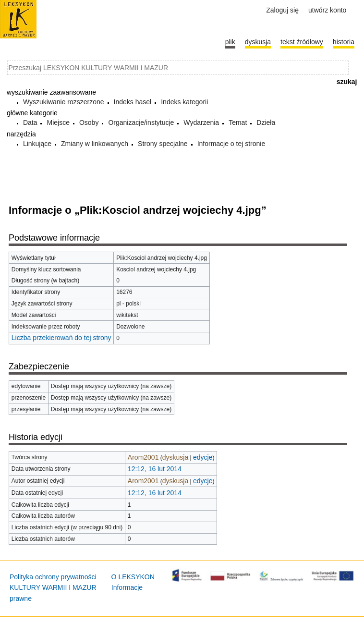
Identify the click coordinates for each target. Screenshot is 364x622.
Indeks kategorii (184, 102)
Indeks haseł (133, 102)
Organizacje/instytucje (141, 122)
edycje (203, 457)
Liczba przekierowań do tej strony (61, 338)
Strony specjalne (163, 144)
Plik (230, 42)
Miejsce (58, 122)
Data (30, 122)
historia (344, 42)
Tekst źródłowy (302, 42)
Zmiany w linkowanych (95, 144)
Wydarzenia (201, 122)
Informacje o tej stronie (231, 144)
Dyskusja (258, 42)
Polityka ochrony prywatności (53, 577)
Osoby (89, 122)
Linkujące (37, 144)
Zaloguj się (282, 10)
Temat (238, 122)
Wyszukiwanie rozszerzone (64, 102)
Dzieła (266, 122)
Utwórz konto (327, 10)
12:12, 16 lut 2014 (155, 469)
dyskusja (175, 457)
